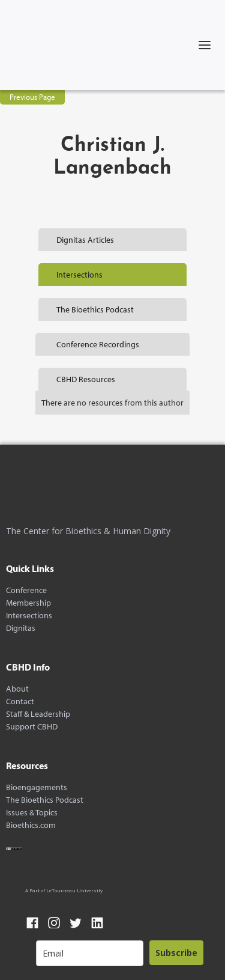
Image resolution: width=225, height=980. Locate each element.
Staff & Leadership (38, 714)
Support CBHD (32, 727)
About (17, 689)
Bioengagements (37, 787)
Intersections (29, 616)
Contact (20, 702)
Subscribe (176, 953)
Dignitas (21, 628)
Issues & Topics (32, 813)
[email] (90, 953)
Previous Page (32, 97)
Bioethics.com (31, 825)
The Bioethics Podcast (45, 800)
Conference (26, 590)
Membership (28, 603)
